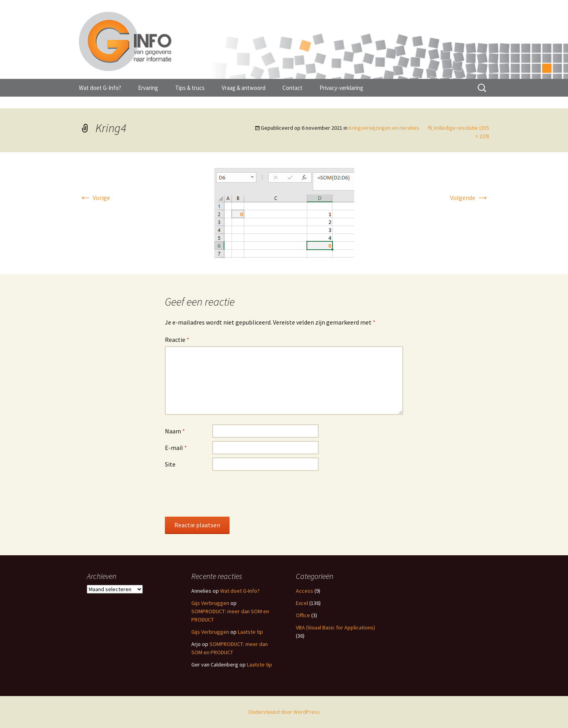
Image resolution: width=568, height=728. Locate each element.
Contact (292, 88)
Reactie (177, 340)
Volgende (470, 198)
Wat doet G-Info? (100, 88)
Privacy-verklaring (341, 88)
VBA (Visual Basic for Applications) (335, 627)
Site (170, 464)
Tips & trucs (190, 88)
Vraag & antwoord (244, 88)
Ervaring (148, 88)
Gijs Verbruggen (210, 603)
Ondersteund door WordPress (284, 712)
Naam (175, 431)
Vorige (94, 198)
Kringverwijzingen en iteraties (384, 128)
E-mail (176, 448)
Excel (302, 603)
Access (305, 591)
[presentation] (225, 493)
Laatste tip (250, 632)
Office (303, 615)
